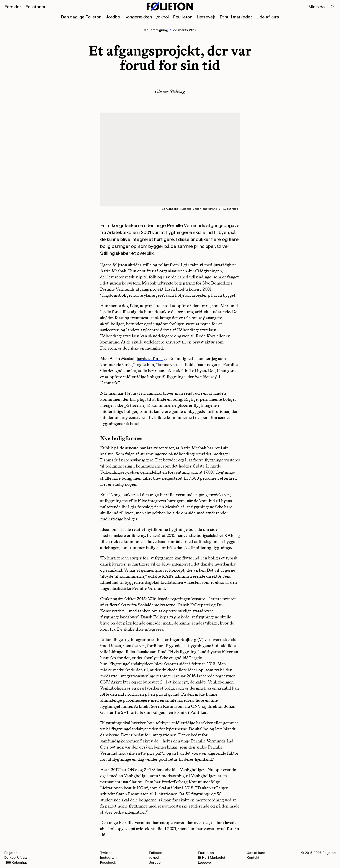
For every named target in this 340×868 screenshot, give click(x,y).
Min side (317, 7)
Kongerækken (138, 17)
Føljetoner (35, 7)
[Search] (333, 7)
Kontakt (253, 858)
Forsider (13, 7)
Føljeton (156, 853)
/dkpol (163, 17)
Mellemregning (156, 30)
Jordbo (113, 17)
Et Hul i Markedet (212, 858)
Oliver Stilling (170, 91)
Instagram (108, 858)
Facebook (108, 863)
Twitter (106, 853)
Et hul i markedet (236, 17)
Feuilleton (183, 17)
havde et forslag (151, 358)
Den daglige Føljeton (81, 17)
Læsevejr (206, 17)
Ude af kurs (268, 17)
